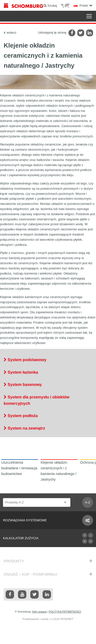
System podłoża (23, 416)
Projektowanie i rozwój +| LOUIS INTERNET (48, 619)
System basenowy (25, 385)
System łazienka (23, 372)
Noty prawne (40, 612)
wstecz (12, 33)
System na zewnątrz (26, 428)
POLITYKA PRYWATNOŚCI (65, 612)
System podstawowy (27, 360)
